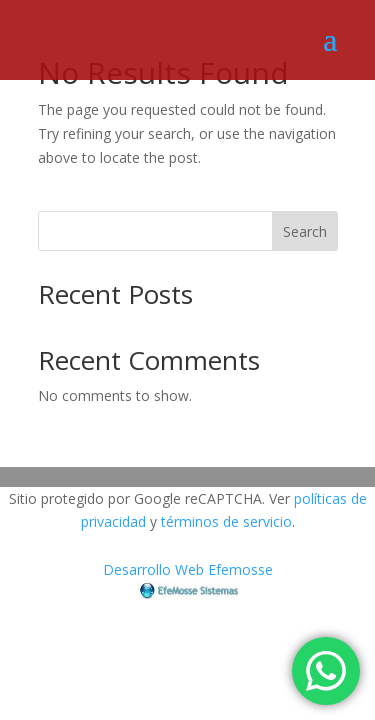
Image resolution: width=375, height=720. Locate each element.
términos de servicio (226, 521)
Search (305, 231)
